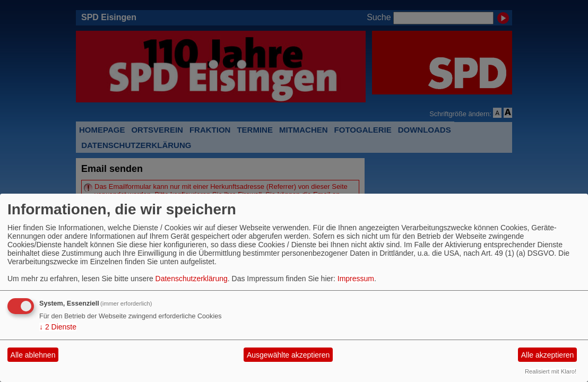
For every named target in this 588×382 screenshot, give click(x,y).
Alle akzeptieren (548, 355)
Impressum (356, 279)
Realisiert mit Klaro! (551, 371)
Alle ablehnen (33, 355)
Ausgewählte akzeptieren (288, 355)
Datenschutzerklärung (192, 279)
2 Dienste (58, 327)
